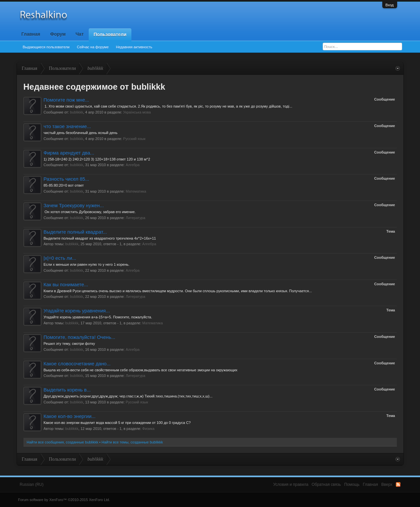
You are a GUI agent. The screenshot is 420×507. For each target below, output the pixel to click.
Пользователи (110, 34)
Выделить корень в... (67, 390)
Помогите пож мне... (67, 100)
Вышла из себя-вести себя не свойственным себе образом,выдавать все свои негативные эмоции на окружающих (141, 370)
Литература (136, 218)
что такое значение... (67, 126)
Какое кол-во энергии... (70, 416)
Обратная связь (326, 484)
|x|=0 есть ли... (60, 258)
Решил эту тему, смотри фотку (69, 344)
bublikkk (76, 112)
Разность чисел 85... (67, 179)
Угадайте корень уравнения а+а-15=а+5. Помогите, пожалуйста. (98, 317)
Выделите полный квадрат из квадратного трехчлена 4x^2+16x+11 (100, 238)
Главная (31, 34)
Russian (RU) (32, 484)
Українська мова (137, 112)
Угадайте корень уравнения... (77, 311)
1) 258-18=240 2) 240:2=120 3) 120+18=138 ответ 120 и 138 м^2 (97, 159)
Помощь (352, 484)
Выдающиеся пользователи (46, 47)
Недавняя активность (134, 47)
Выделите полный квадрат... (75, 232)
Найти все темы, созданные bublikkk (132, 442)
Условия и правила (291, 484)
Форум (58, 34)
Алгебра (133, 165)
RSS (398, 484)
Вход (390, 5)
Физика (148, 429)
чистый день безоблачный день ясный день (81, 133)
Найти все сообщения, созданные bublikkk (63, 442)
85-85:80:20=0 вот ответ (64, 185)
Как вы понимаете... (66, 285)
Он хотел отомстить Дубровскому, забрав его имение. (90, 212)
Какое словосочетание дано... (77, 364)
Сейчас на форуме (93, 47)
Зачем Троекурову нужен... (74, 206)
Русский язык (134, 139)
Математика (136, 191)
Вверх (387, 484)
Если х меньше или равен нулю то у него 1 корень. (87, 264)
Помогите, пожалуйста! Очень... (80, 337)
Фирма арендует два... (69, 153)
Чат (79, 34)
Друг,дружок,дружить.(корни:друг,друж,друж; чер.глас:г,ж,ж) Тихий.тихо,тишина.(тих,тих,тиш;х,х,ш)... (128, 396)
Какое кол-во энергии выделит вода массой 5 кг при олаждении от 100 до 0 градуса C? (117, 423)
